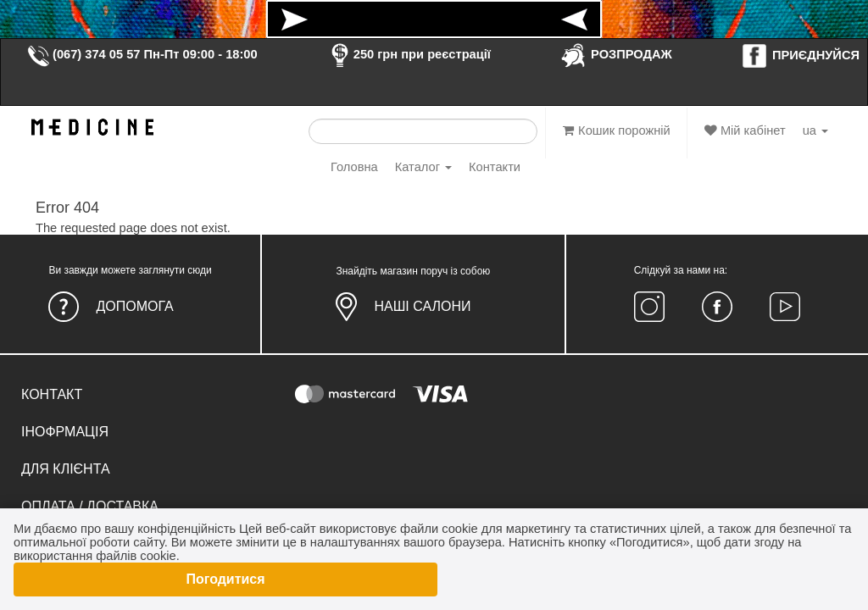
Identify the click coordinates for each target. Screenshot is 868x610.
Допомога (134, 306)
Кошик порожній (617, 130)
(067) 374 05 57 (83, 54)
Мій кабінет (745, 130)
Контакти (495, 167)
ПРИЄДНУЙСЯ (800, 55)
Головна (354, 167)
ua (815, 130)
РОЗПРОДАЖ (616, 54)
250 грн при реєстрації (409, 54)
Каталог (423, 167)
